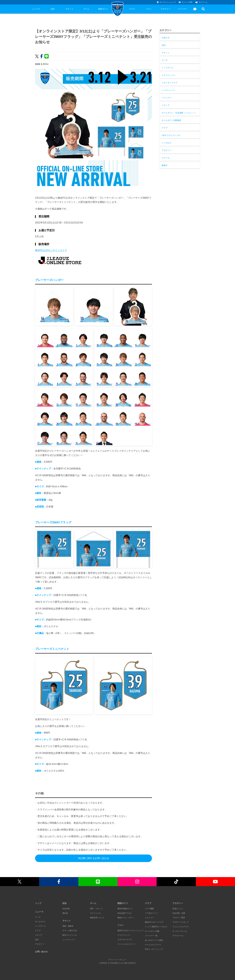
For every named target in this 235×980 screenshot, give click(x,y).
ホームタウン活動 (152, 931)
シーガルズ (167, 143)
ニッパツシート (69, 940)
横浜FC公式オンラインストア (51, 250)
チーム (86, 9)
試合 (53, 9)
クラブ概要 (149, 909)
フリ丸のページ (151, 913)
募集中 (165, 165)
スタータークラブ (170, 83)
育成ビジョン (178, 909)
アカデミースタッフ (181, 922)
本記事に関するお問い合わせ (94, 858)
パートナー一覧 (151, 936)
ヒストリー (149, 918)
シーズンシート (169, 90)
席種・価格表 (68, 926)
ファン (149, 9)
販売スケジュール (70, 935)
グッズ (165, 60)
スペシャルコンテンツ (126, 944)
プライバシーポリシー (117, 960)
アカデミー (166, 9)
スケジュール (95, 913)
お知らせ (166, 38)
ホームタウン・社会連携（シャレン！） (179, 113)
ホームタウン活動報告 (171, 120)
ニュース (36, 9)
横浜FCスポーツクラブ (154, 922)
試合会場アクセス (125, 913)
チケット (70, 9)
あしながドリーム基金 (154, 940)
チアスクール (178, 936)
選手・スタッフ (96, 909)
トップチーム (168, 68)
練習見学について (97, 918)
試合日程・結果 (179, 913)
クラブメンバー (169, 75)
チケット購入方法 (70, 931)
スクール (166, 158)
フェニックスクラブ (181, 927)
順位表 (65, 913)
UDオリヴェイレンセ (171, 135)
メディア (166, 105)
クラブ (132, 9)
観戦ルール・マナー (126, 918)
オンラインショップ (166, 2)
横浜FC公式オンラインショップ (130, 931)
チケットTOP (186, 2)
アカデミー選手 (179, 918)
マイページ (201, 2)
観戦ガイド (103, 9)
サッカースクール (180, 931)
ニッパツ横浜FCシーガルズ (156, 927)
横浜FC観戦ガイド (125, 909)
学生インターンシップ (154, 949)
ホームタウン (40, 922)
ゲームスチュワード (153, 945)
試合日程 (66, 909)
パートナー (182, 9)
